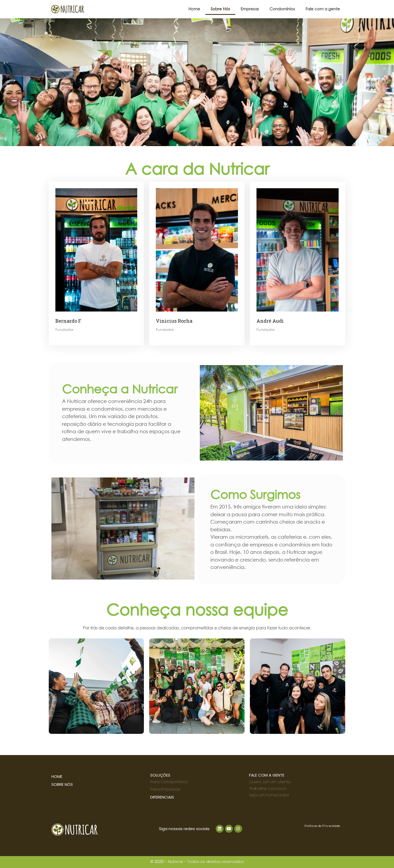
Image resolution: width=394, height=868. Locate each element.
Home (194, 9)
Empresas (250, 9)
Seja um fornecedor (269, 795)
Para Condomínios (169, 782)
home (57, 776)
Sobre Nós (220, 9)
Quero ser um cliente (270, 782)
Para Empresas (165, 789)
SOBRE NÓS (62, 784)
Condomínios (282, 9)
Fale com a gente (323, 9)
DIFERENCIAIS (162, 797)
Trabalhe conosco (268, 788)
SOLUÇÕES (160, 775)
